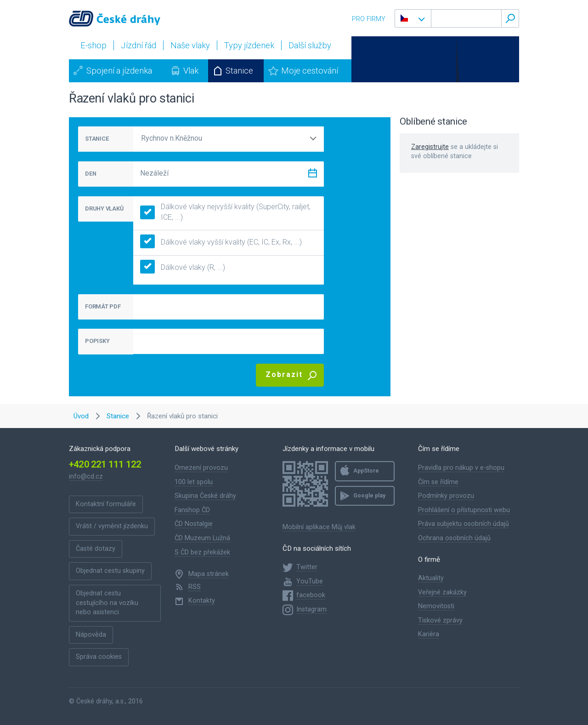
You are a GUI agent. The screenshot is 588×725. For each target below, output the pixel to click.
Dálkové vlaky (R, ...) (183, 268)
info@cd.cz (86, 477)
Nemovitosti (436, 606)
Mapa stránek (209, 574)
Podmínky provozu (446, 496)
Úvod (81, 416)
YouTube (310, 581)
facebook (311, 595)
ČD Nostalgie (194, 524)
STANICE (97, 139)
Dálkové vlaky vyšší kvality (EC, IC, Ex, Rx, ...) (221, 243)
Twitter (307, 567)
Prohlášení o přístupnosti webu (464, 510)
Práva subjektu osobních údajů (464, 524)
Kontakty (202, 601)
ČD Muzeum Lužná (202, 538)
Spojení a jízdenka (119, 71)
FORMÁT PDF (103, 306)
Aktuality (431, 578)
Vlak (191, 71)
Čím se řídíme (438, 482)
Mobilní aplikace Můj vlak (319, 527)
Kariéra (429, 634)
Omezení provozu (201, 468)
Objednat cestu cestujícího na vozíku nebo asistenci (107, 603)
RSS (195, 587)
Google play (369, 496)
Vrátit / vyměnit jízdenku (112, 526)
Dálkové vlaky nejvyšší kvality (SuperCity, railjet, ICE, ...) (225, 212)
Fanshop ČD (192, 510)
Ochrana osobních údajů (454, 538)
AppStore (366, 471)
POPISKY (97, 341)
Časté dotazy (96, 549)
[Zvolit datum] (312, 175)
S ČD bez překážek (202, 552)
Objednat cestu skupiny (110, 571)
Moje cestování (310, 71)
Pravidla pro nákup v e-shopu (461, 468)
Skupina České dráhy (205, 496)
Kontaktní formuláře (106, 504)
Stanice (239, 71)
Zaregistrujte (430, 147)
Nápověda (91, 635)
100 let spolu (194, 482)
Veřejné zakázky (442, 592)
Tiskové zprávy (440, 620)
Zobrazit (284, 374)
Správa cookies (99, 657)
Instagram (311, 609)
